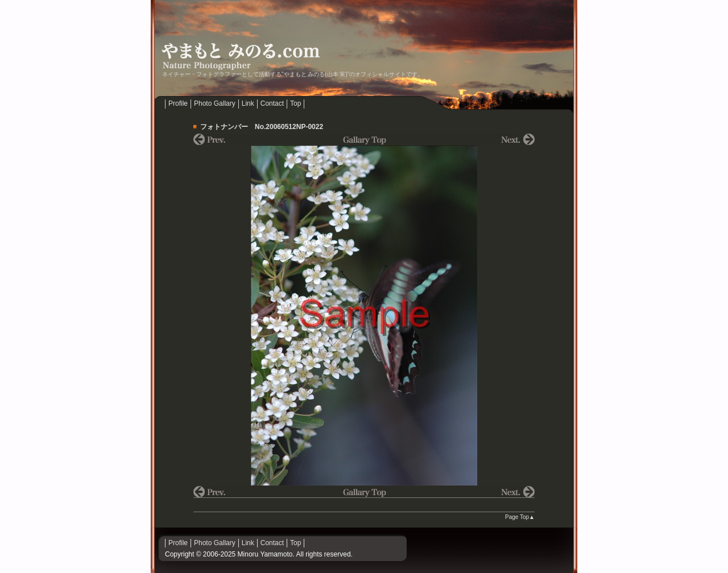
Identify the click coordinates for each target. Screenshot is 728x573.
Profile (178, 103)
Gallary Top (364, 139)
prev (250, 139)
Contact (272, 103)
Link (248, 103)
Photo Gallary (215, 103)
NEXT (478, 139)
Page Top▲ (520, 517)
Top (295, 103)
